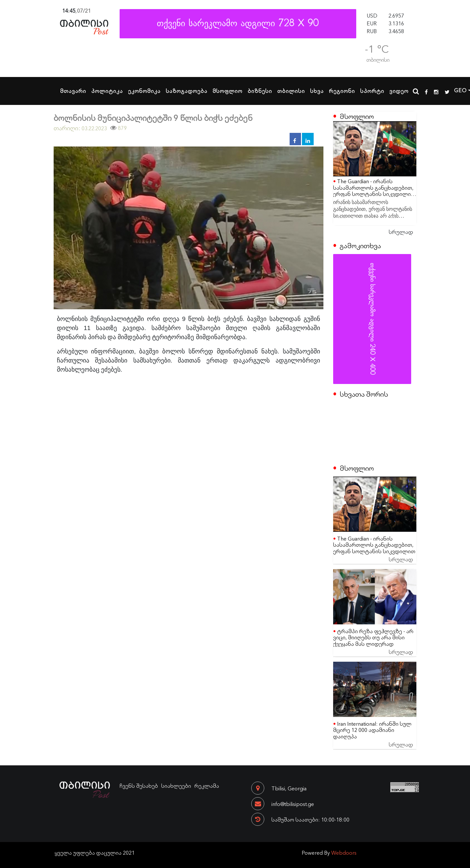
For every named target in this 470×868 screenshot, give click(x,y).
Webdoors (344, 852)
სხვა (317, 91)
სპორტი (372, 91)
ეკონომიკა (144, 91)
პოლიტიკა (107, 91)
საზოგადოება (187, 91)
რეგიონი (342, 91)
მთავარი (73, 91)
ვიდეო (399, 91)
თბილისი (291, 91)
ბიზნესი (260, 91)
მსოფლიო (228, 91)
